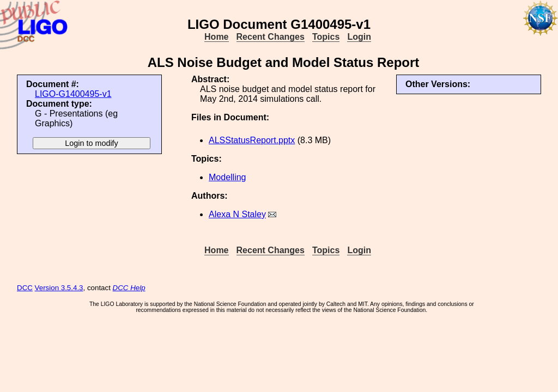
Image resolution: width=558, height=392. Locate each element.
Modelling (227, 177)
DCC (25, 288)
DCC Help (129, 288)
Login (359, 37)
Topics (326, 37)
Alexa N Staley (237, 214)
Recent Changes (271, 37)
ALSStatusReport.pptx (252, 140)
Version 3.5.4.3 (59, 288)
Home (216, 37)
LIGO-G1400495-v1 (73, 94)
